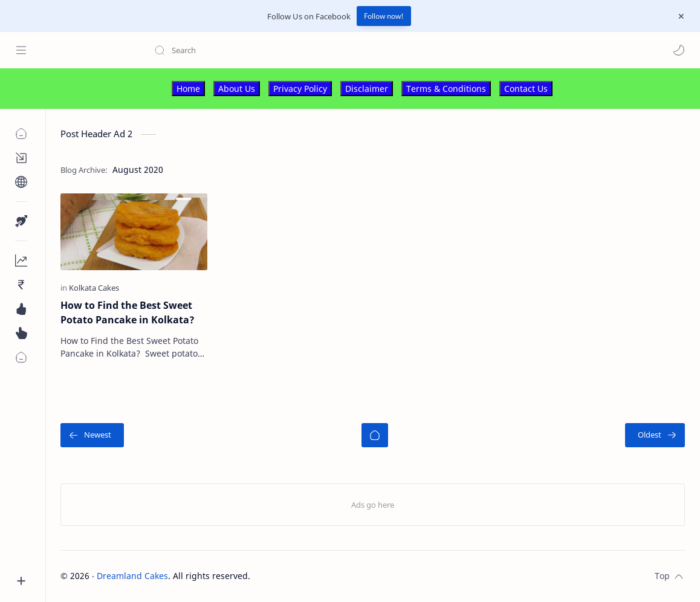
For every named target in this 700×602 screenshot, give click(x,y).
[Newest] (92, 435)
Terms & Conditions (446, 89)
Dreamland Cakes (132, 576)
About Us (237, 89)
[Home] (375, 435)
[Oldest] (655, 435)
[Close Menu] (681, 16)
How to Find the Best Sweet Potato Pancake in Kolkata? (128, 312)
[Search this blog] (251, 50)
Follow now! (384, 16)
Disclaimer (367, 89)
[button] (679, 50)
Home (188, 89)
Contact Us (526, 89)
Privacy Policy (300, 89)
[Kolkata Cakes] (94, 288)
